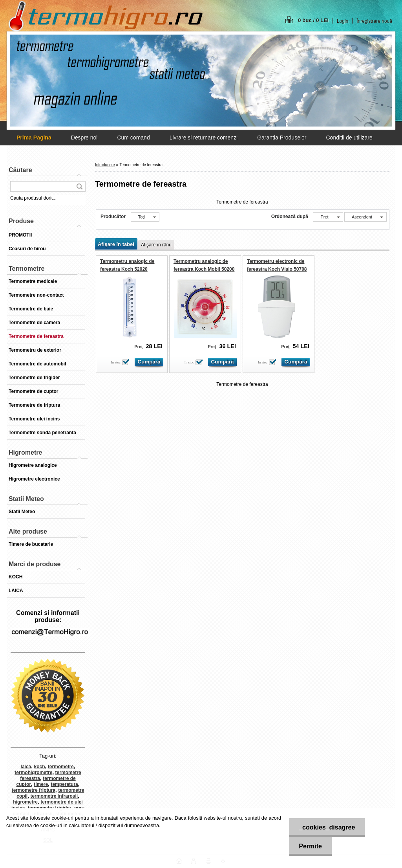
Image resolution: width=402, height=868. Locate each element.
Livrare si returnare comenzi (204, 138)
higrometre (25, 802)
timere (41, 784)
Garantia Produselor (282, 138)
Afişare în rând (156, 245)
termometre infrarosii (54, 796)
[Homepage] (34, 138)
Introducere (105, 165)
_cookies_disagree (327, 827)
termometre (61, 767)
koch (40, 767)
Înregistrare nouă (374, 21)
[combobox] (328, 217)
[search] (79, 186)
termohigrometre (33, 773)
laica (26, 767)
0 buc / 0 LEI (313, 20)
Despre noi (84, 138)
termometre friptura (34, 790)
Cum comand (133, 138)
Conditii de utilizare (349, 138)
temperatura (64, 784)
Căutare (20, 170)
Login (343, 21)
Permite (310, 846)
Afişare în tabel (116, 244)
